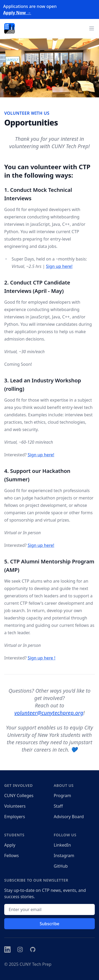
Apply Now (17, 13)
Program (63, 796)
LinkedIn (62, 845)
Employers (15, 817)
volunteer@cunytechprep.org (49, 713)
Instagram (64, 856)
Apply (10, 845)
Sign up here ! (42, 658)
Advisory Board (69, 817)
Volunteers (15, 806)
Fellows (11, 856)
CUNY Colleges (19, 796)
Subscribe (49, 924)
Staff (58, 806)
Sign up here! (59, 266)
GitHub (61, 866)
